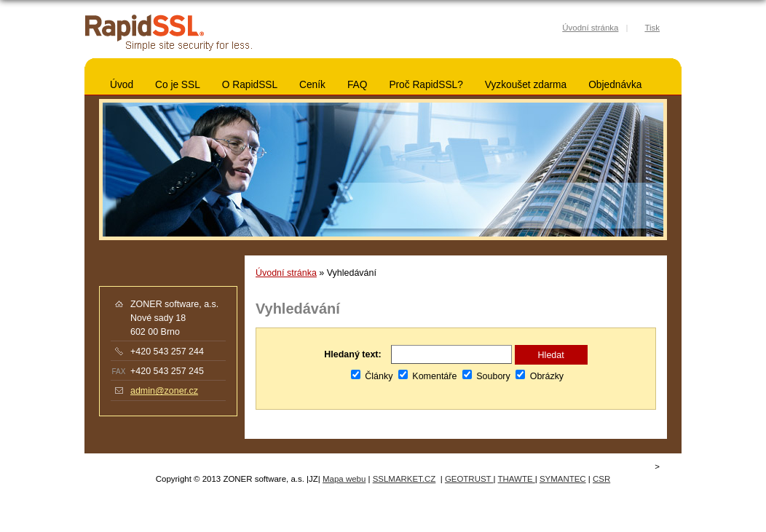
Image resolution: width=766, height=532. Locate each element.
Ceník (312, 85)
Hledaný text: (352, 354)
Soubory (486, 376)
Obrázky (540, 376)
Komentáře (427, 376)
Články (372, 376)
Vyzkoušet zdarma (526, 85)
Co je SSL (178, 85)
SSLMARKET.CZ (404, 479)
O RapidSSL (250, 85)
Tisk (652, 28)
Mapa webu (344, 479)
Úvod (122, 85)
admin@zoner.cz (164, 391)
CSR (601, 479)
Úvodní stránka (286, 273)
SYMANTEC (563, 479)
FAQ (357, 85)
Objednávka (615, 85)
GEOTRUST (469, 479)
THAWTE (517, 479)
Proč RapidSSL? (426, 85)
